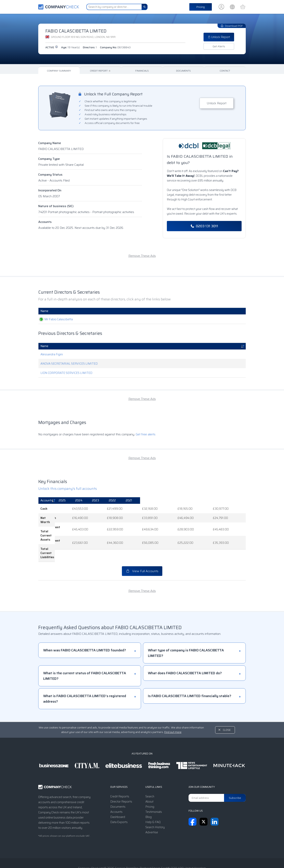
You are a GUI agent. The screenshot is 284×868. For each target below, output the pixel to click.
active (52, 47)
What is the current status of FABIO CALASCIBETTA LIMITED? (85, 655)
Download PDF (232, 26)
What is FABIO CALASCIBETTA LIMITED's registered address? (85, 678)
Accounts (45, 222)
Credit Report (100, 71)
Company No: (115, 47)
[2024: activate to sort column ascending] (145, 501)
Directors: (90, 47)
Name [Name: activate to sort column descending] (44, 346)
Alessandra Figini (52, 354)
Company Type (49, 159)
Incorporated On (50, 190)
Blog (149, 796)
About (149, 781)
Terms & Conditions (108, 857)
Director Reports (121, 781)
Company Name (50, 143)
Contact (225, 71)
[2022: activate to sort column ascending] (202, 501)
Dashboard (118, 796)
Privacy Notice (136, 857)
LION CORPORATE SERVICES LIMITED (66, 373)
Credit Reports (120, 776)
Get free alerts (146, 434)
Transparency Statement (168, 857)
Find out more (173, 712)
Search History (155, 807)
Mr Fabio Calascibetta (55, 319)
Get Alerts (219, 46)
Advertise (152, 812)
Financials (142, 71)
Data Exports (119, 802)
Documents (183, 71)
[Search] (145, 7)
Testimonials (154, 791)
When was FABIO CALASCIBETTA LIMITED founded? (85, 630)
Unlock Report (219, 37)
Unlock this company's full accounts (68, 489)
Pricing (201, 7)
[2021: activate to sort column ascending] (231, 501)
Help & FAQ (153, 802)
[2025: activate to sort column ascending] (116, 501)
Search (150, 776)
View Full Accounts (142, 551)
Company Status (50, 175)
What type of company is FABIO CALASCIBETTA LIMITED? (186, 632)
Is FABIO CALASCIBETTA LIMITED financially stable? (190, 675)
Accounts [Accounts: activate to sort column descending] (47, 500)
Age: (70, 47)
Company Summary (59, 71)
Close (227, 709)
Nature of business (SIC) (56, 206)
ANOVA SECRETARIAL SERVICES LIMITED (69, 364)
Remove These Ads (142, 256)
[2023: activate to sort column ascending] (174, 501)
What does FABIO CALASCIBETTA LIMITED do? (185, 653)
